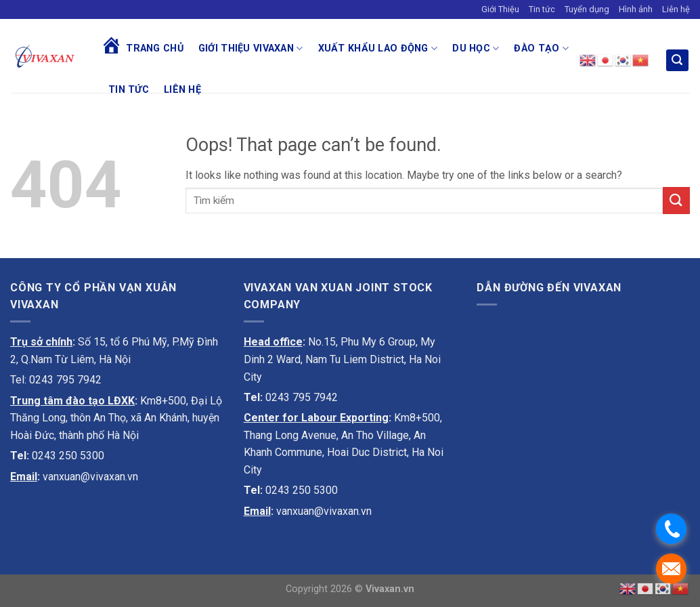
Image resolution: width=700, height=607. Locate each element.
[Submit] (676, 200)
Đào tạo (541, 48)
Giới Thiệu (500, 9)
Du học (476, 48)
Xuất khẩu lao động (378, 48)
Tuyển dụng (587, 9)
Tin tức (542, 9)
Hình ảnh (636, 9)
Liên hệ (676, 9)
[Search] (678, 61)
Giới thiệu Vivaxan (251, 48)
